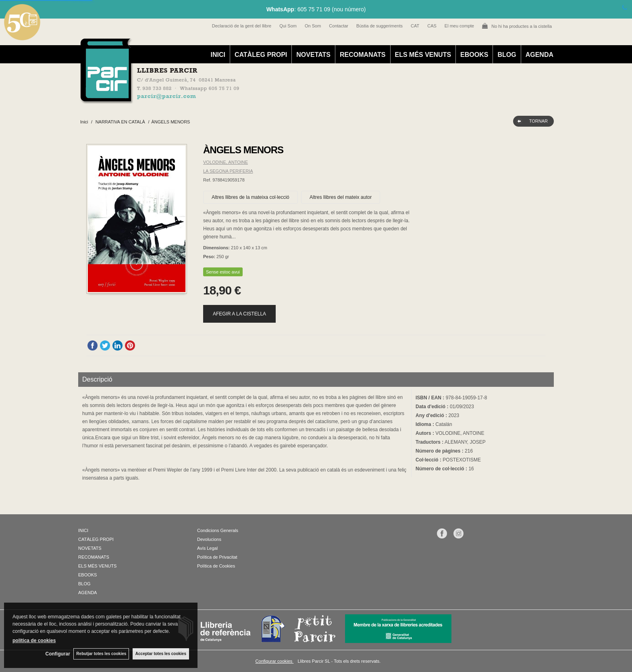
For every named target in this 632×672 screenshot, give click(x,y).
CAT (415, 26)
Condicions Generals (218, 530)
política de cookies (34, 640)
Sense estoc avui (223, 272)
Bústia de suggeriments (379, 26)
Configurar (57, 654)
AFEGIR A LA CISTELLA (239, 314)
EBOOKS (474, 55)
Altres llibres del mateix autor (341, 197)
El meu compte (459, 26)
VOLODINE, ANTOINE (226, 162)
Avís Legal (207, 548)
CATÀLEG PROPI (261, 55)
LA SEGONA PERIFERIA (228, 171)
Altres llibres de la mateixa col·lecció (251, 197)
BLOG (507, 55)
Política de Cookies (216, 566)
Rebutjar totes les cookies (101, 654)
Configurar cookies (275, 661)
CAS (432, 26)
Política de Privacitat (217, 557)
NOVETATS (313, 55)
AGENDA (539, 55)
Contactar (339, 26)
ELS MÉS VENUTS (423, 55)
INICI (218, 55)
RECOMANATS (363, 55)
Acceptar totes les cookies (161, 654)
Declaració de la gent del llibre (242, 26)
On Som (313, 26)
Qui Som (288, 26)
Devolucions (209, 539)
